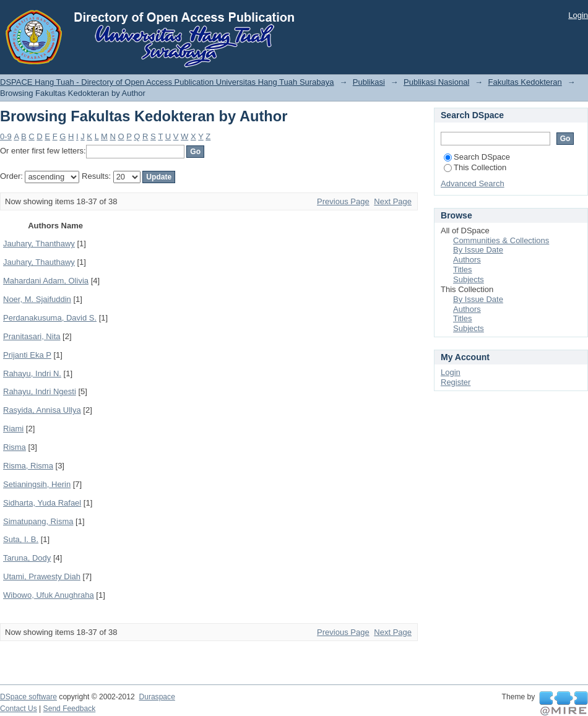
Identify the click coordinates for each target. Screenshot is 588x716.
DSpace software (28, 697)
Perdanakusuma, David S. (50, 318)
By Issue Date (478, 250)
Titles (463, 270)
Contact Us (19, 709)
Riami (13, 429)
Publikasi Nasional (436, 82)
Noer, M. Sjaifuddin (37, 299)
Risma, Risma (28, 466)
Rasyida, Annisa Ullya (42, 410)
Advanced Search (473, 183)
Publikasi (369, 82)
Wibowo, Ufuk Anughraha (49, 595)
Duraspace (157, 697)
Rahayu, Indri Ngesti (40, 391)
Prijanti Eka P (27, 355)
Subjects (469, 279)
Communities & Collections (501, 240)
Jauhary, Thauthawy (39, 262)
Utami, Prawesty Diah (42, 576)
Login (578, 15)
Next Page (393, 201)
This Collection (475, 167)
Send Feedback (70, 709)
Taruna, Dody (27, 558)
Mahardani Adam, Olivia (46, 281)
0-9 (6, 136)
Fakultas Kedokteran (525, 82)
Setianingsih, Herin (37, 484)
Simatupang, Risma (38, 521)
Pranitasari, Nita (32, 336)
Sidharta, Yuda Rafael (42, 503)
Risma (15, 447)
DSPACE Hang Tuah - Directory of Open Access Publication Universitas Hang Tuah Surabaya (167, 82)
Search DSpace (477, 157)
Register (456, 382)
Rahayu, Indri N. (32, 373)
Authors (467, 260)
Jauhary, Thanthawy (39, 244)
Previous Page (343, 201)
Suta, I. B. (21, 539)
